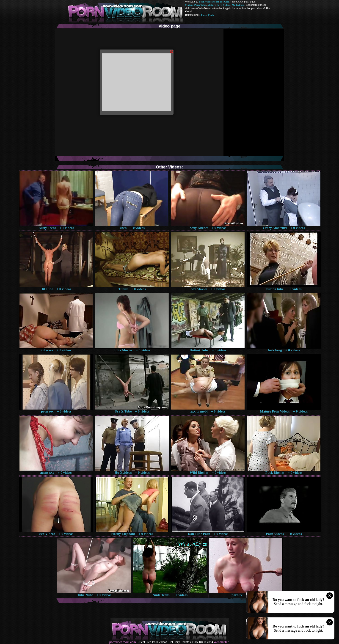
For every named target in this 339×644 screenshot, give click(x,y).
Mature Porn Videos (219, 5)
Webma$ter (221, 642)
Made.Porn (238, 5)
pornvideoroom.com (123, 642)
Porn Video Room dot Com (214, 2)
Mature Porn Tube (196, 5)
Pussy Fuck (207, 15)
